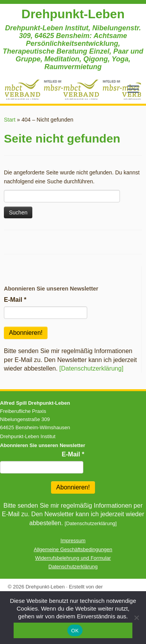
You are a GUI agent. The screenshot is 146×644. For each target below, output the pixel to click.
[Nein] (136, 618)
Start (10, 120)
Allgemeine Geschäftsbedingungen (73, 549)
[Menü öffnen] (133, 90)
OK (75, 631)
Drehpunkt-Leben (73, 14)
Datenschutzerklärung (73, 567)
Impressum (73, 540)
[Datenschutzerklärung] (91, 368)
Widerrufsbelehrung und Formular (73, 558)
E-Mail (15, 300)
